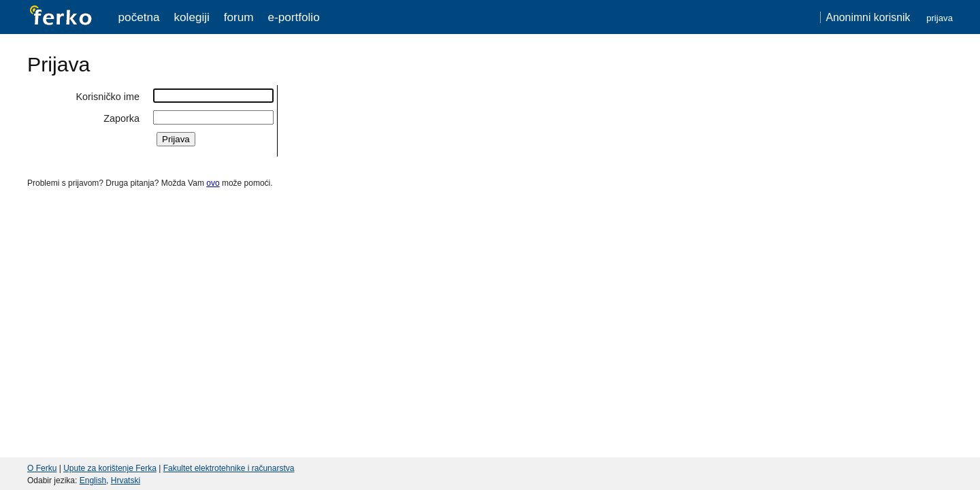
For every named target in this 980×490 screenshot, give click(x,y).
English (93, 480)
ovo (213, 183)
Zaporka (121, 118)
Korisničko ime (108, 97)
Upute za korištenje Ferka (110, 468)
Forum (239, 17)
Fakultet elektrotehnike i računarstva (229, 468)
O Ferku (42, 468)
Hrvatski (126, 480)
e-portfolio (293, 17)
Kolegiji (191, 17)
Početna (139, 17)
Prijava (940, 18)
